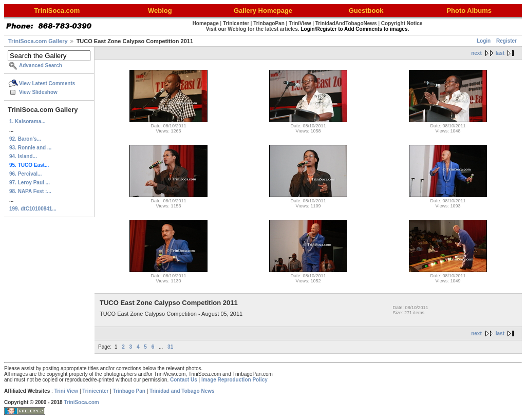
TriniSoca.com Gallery (38, 41)
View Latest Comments (47, 83)
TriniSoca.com (81, 402)
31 (170, 347)
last (500, 53)
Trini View (67, 391)
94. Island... (23, 156)
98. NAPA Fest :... (30, 191)
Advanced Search (41, 65)
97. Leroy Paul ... (30, 183)
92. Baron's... (25, 139)
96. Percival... (25, 174)
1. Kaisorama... (27, 121)
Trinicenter (95, 391)
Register (506, 41)
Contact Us (184, 380)
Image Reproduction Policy (234, 380)
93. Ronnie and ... (30, 148)
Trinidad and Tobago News (182, 391)
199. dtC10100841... (33, 209)
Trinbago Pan (129, 391)
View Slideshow (38, 92)
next (476, 53)
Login (484, 41)
